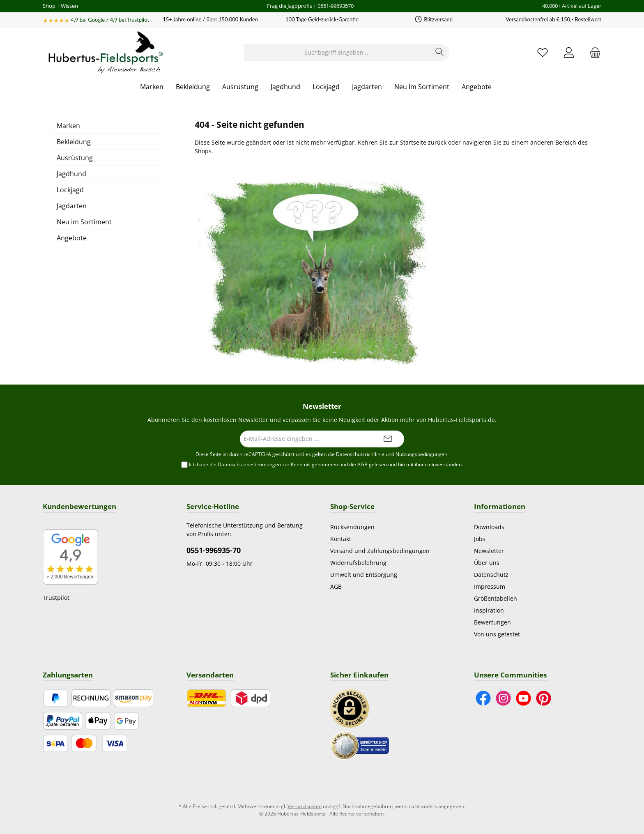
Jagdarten (72, 206)
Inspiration (489, 610)
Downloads (489, 527)
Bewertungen (492, 622)
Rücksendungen (352, 527)
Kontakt (341, 539)
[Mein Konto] (569, 52)
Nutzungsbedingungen (421, 454)
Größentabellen (496, 598)
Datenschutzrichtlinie (360, 454)
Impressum (490, 586)
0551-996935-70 (214, 550)
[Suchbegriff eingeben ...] (337, 52)
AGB (362, 464)
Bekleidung (74, 142)
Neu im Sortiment (84, 222)
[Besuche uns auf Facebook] (483, 698)
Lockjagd (70, 190)
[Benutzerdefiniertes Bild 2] (360, 745)
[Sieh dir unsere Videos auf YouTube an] (523, 698)
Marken (68, 126)
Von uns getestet (497, 634)
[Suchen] (440, 52)
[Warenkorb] (593, 52)
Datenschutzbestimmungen (249, 464)
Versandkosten (305, 806)
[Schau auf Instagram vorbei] (503, 698)
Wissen (69, 6)
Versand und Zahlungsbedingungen (380, 551)
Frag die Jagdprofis (290, 6)
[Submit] (388, 439)
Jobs (480, 539)
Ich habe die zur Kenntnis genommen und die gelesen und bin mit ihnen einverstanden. (326, 465)
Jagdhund (71, 174)
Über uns (487, 563)
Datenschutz (491, 575)
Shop (49, 6)
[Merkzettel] (543, 52)
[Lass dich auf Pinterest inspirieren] (544, 698)
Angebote (72, 238)
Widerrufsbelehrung (358, 563)
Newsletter (489, 551)
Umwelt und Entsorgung (364, 575)
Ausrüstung (75, 158)
